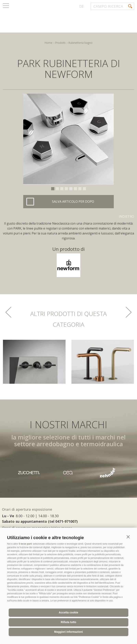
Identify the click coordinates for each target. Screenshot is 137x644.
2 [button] (57, 189)
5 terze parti (25, 544)
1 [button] (53, 189)
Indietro (126, 217)
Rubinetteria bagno (80, 43)
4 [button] (66, 189)
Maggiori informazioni (68, 632)
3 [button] (62, 189)
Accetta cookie (69, 612)
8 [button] (84, 189)
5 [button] (71, 189)
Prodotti (60, 43)
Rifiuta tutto (69, 622)
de (82, 6)
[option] (68, 139)
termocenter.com (50, 18)
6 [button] (75, 189)
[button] (128, 537)
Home (48, 43)
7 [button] (80, 189)
